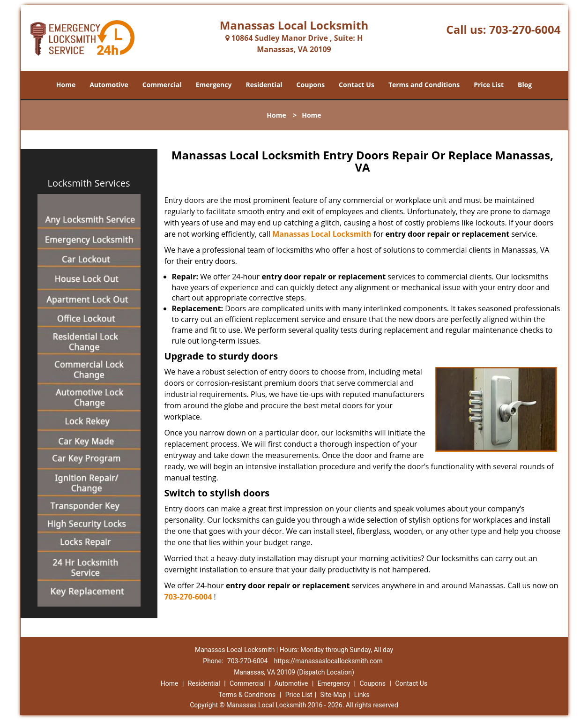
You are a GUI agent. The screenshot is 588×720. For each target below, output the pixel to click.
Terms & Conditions (247, 695)
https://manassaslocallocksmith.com (328, 661)
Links (362, 695)
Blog (525, 85)
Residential (264, 85)
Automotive (109, 85)
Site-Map (333, 695)
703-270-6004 (525, 29)
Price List (489, 85)
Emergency (214, 85)
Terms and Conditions (424, 85)
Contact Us (357, 85)
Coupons (311, 85)
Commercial (162, 85)
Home (66, 85)
